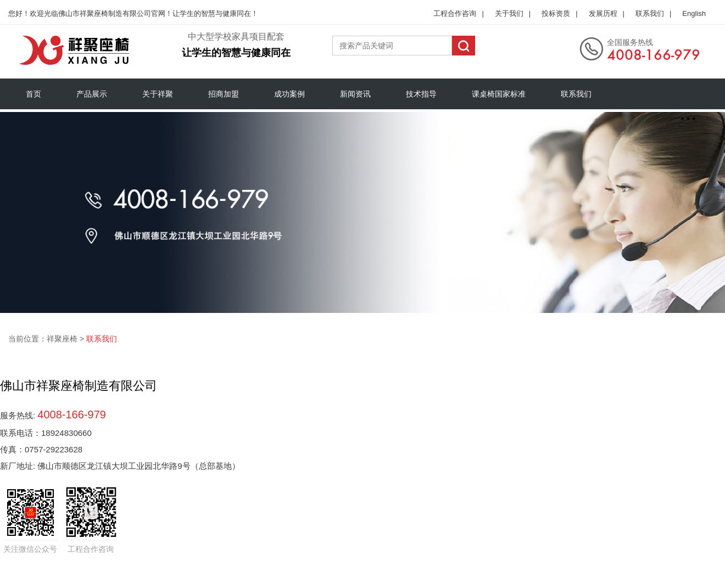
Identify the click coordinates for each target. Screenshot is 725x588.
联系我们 (650, 13)
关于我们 (509, 13)
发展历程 (603, 13)
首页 (34, 94)
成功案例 (289, 94)
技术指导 (421, 94)
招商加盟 (224, 94)
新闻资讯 (355, 94)
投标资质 (556, 13)
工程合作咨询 (455, 13)
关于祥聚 (158, 94)
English (694, 13)
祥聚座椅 (62, 339)
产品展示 (92, 94)
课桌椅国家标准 (499, 94)
